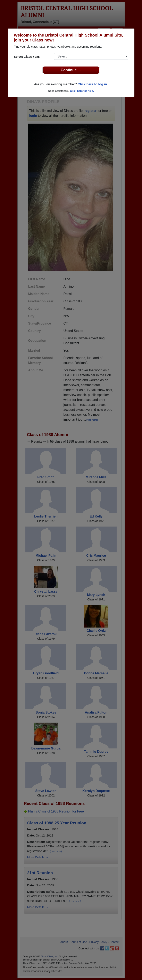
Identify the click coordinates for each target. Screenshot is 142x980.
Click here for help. (82, 91)
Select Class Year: (27, 57)
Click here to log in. (93, 84)
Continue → (71, 70)
